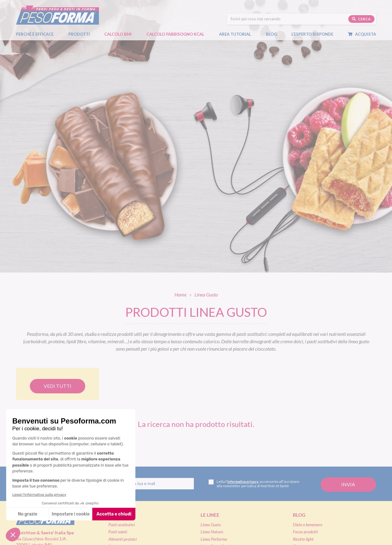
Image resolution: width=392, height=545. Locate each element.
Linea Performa (214, 539)
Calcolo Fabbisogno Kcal (175, 34)
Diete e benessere (308, 525)
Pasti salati (118, 532)
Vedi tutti (58, 386)
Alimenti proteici (122, 539)
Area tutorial (238, 34)
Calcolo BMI (118, 34)
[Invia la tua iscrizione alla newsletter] (348, 485)
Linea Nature (212, 532)
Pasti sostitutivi (122, 525)
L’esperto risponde (312, 34)
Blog (274, 34)
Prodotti (82, 34)
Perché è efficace (35, 34)
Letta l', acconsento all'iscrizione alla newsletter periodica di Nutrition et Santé (254, 484)
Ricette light (303, 539)
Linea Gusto (211, 525)
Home (180, 294)
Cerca (361, 19)
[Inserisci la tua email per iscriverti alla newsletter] (149, 484)
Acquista (365, 34)
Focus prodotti (305, 532)
